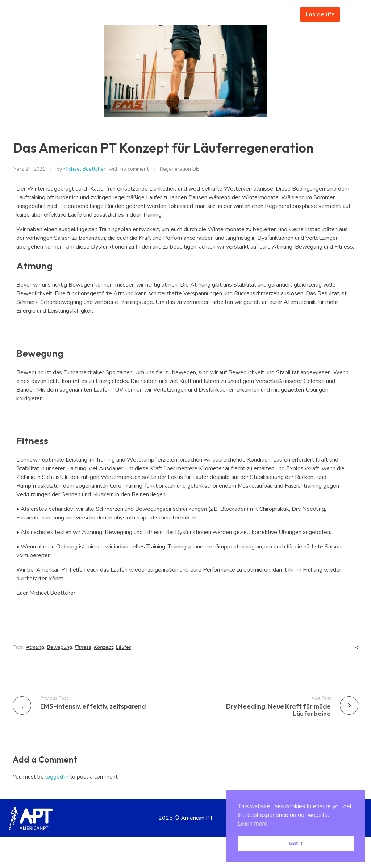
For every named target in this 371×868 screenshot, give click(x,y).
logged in (58, 777)
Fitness (83, 647)
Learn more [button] (253, 824)
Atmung (35, 647)
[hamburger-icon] (284, 15)
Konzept (103, 647)
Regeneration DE (179, 169)
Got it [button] (296, 843)
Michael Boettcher (84, 169)
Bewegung (59, 647)
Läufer (123, 647)
